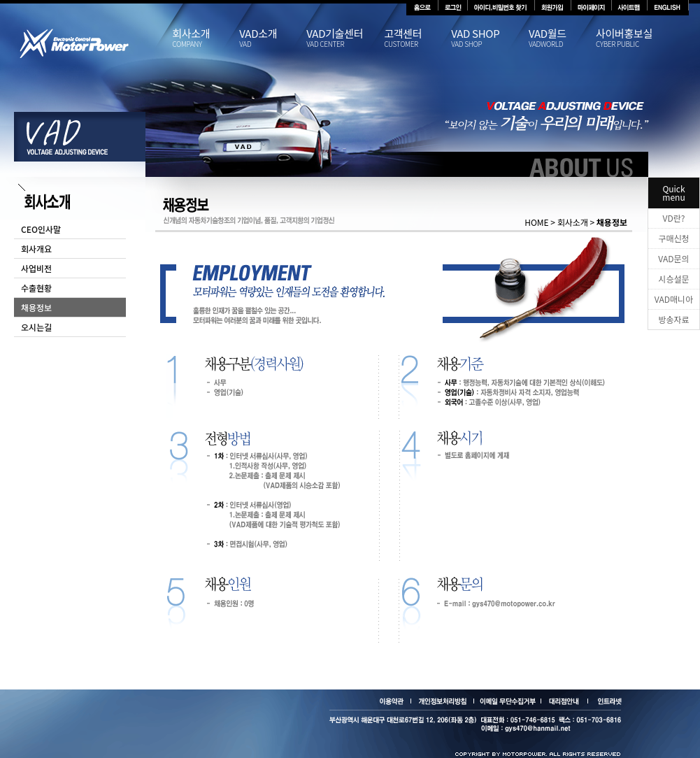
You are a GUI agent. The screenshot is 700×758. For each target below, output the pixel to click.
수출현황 (36, 288)
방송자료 (673, 319)
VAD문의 (673, 258)
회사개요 (36, 249)
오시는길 (36, 327)
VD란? (674, 218)
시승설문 (673, 279)
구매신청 (673, 238)
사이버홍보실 (629, 38)
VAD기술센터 (345, 38)
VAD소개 (273, 38)
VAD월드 (562, 38)
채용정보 (36, 307)
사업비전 (36, 268)
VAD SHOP (490, 38)
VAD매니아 (674, 299)
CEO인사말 (41, 229)
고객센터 (417, 38)
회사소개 (206, 38)
